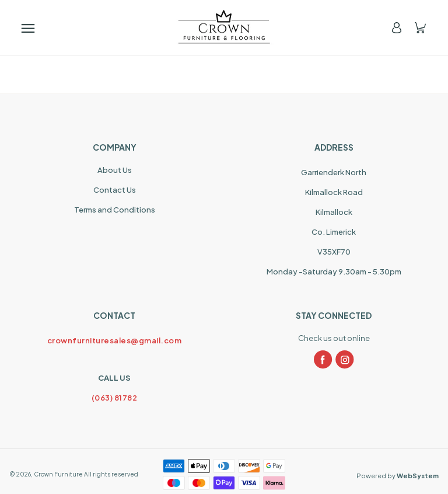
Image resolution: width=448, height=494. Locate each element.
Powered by (398, 476)
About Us (115, 170)
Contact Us (115, 190)
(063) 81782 (115, 398)
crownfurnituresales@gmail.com (115, 340)
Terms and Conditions (115, 210)
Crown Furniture (58, 474)
